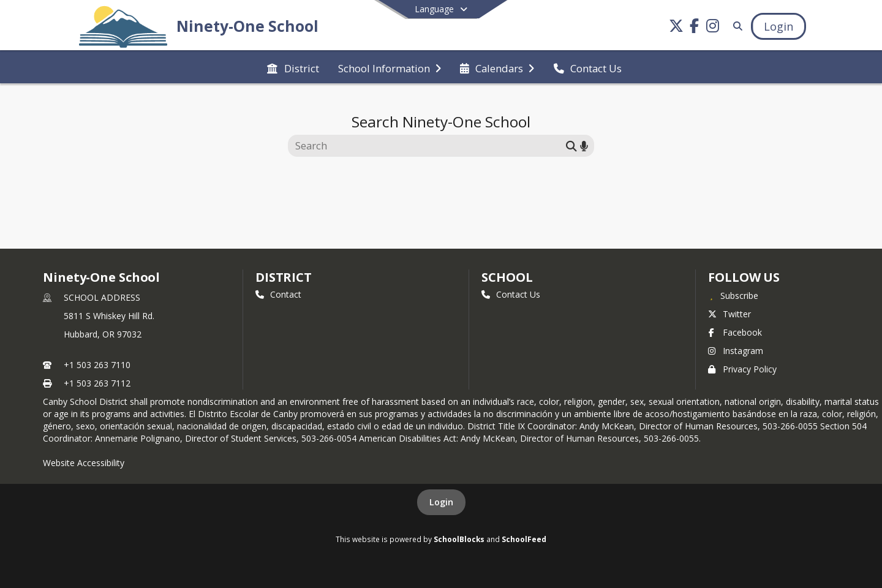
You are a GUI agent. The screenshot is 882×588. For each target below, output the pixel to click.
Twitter (729, 314)
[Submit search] (571, 145)
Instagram (736, 351)
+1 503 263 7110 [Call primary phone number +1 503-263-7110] (97, 365)
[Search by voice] (584, 145)
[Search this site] (428, 146)
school (507, 277)
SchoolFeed (524, 539)
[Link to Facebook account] (695, 28)
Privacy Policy (742, 369)
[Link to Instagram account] (713, 28)
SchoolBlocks (459, 539)
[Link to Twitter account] (676, 28)
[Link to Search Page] (735, 26)
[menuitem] (293, 67)
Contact (278, 294)
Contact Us (511, 294)
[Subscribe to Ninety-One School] (733, 295)
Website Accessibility (84, 463)
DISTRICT (284, 277)
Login (441, 502)
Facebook (735, 332)
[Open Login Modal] (778, 26)
